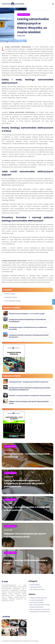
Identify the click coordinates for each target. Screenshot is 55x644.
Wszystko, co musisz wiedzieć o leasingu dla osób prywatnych (30, 396)
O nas (5, 581)
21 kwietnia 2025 (8, 477)
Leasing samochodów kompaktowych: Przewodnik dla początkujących (27, 320)
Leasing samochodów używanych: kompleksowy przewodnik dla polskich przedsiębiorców (29, 389)
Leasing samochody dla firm (36, 607)
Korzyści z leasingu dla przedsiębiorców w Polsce (26, 562)
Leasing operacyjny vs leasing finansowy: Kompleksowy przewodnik (28, 328)
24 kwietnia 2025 (9, 450)
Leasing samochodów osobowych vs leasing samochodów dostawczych (29, 336)
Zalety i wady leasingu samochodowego (39, 605)
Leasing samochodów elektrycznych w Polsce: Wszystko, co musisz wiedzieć (33, 26)
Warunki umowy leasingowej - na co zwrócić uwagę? (27, 314)
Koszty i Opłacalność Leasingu (12, 301)
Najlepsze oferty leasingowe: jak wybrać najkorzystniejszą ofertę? (29, 402)
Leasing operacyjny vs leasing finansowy (39, 612)
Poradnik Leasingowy (24, 14)
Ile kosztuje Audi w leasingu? (36, 602)
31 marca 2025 (8, 503)
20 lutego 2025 (8, 557)
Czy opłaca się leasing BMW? (36, 600)
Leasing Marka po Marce (11, 297)
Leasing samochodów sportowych (38, 598)
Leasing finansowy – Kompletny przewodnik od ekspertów (29, 382)
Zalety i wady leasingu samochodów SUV (39, 609)
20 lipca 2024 (21, 36)
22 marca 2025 (8, 530)
